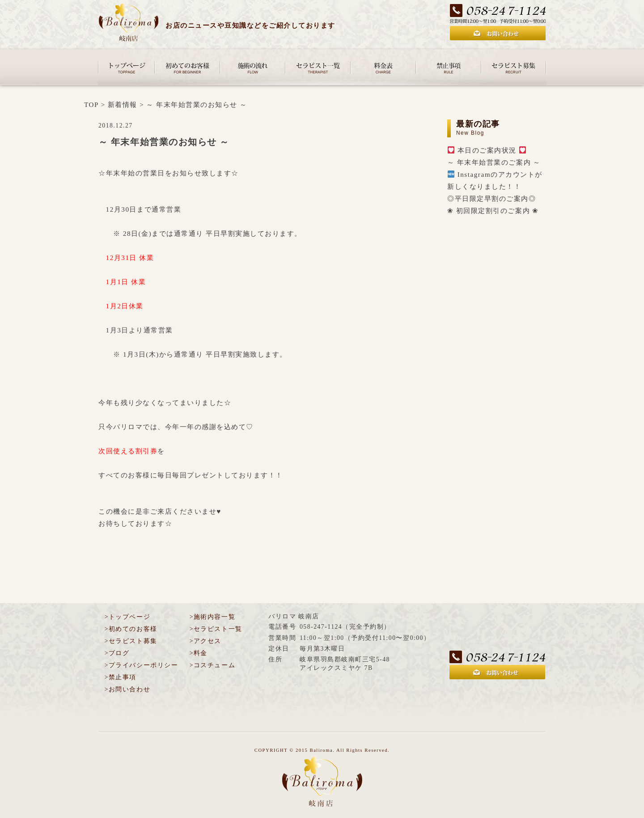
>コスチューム (212, 665)
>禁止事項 (121, 677)
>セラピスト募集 (131, 641)
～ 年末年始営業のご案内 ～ (494, 162)
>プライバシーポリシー (141, 665)
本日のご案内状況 (487, 150)
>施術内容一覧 (212, 617)
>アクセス (205, 641)
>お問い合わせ (127, 689)
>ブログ (117, 653)
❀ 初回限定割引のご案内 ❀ (493, 211)
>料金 (199, 653)
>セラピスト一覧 (216, 629)
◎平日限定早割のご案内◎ (491, 198)
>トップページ (127, 617)
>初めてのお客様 (131, 629)
